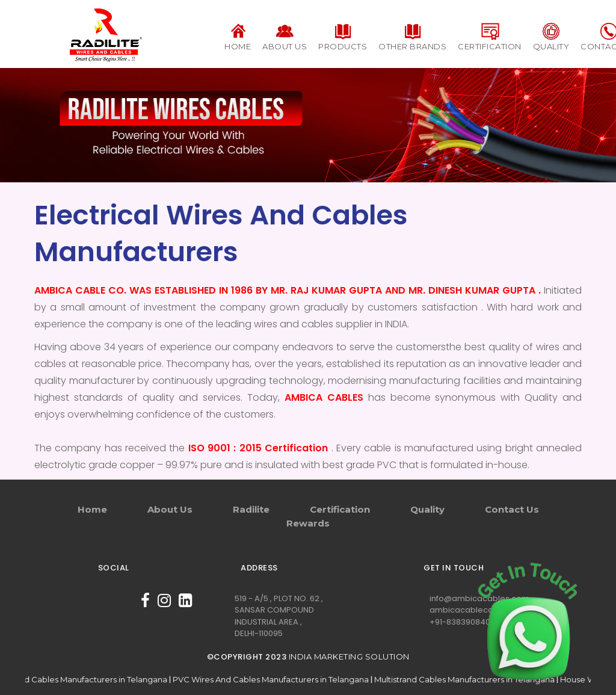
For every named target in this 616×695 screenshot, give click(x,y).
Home (92, 509)
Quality (427, 509)
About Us (170, 509)
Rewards (308, 523)
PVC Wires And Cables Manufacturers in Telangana (299, 679)
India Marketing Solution (349, 656)
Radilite (251, 509)
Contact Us (512, 509)
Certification (340, 509)
